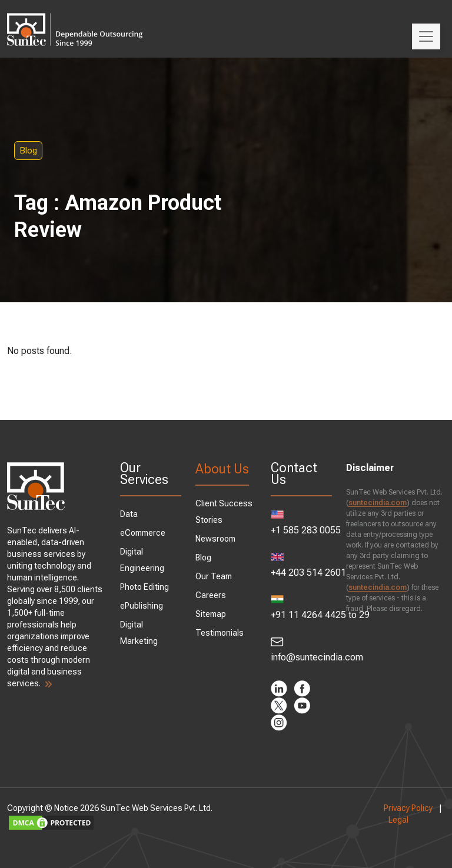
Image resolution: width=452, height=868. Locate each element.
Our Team (214, 576)
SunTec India (75, 21)
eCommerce (143, 533)
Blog (28, 151)
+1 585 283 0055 (301, 523)
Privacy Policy (408, 808)
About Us (222, 469)
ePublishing (142, 606)
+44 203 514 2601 (301, 565)
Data (129, 514)
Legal (398, 820)
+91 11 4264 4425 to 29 (301, 608)
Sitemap (211, 614)
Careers (211, 595)
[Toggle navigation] (426, 36)
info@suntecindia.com (301, 650)
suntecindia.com (378, 503)
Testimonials (220, 633)
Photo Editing (144, 587)
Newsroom (215, 539)
